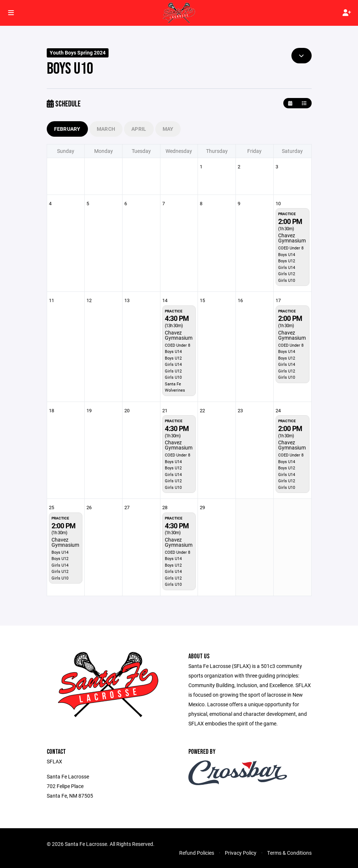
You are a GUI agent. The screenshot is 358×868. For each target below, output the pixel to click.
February (67, 129)
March (106, 129)
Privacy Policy (241, 853)
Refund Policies (197, 853)
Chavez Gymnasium (292, 238)
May (168, 129)
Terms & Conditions (289, 853)
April (139, 129)
